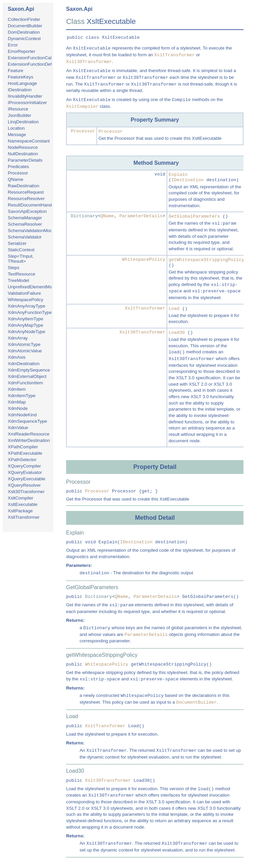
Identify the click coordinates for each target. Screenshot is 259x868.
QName (16, 179)
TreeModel (18, 280)
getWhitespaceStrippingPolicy (206, 260)
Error (13, 45)
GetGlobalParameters (194, 216)
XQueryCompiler (24, 466)
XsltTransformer (24, 517)
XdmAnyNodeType (26, 332)
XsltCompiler (21, 498)
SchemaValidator (25, 237)
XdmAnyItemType (25, 319)
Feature (16, 71)
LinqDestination (23, 122)
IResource (18, 109)
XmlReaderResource (29, 434)
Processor (18, 173)
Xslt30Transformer (26, 492)
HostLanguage (22, 83)
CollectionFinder (24, 19)
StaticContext (21, 250)
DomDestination (24, 32)
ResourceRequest (26, 192)
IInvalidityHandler (25, 96)
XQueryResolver (24, 485)
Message (17, 135)
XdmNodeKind (22, 415)
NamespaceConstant (29, 141)
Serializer (17, 243)
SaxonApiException (27, 211)
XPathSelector (22, 460)
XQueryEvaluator (25, 472)
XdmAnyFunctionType (30, 312)
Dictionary (84, 216)
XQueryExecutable (26, 479)
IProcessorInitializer (27, 103)
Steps (13, 268)
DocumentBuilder (25, 26)
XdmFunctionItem (25, 383)
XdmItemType (22, 396)
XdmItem (17, 389)
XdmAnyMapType (25, 325)
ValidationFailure (24, 293)
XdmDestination (24, 364)
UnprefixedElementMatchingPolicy (42, 287)
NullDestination (23, 154)
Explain (178, 175)
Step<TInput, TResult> (21, 259)
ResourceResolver (26, 199)
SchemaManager (25, 218)
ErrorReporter (21, 51)
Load (174, 309)
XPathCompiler (23, 447)
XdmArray (18, 338)
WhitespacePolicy (25, 300)
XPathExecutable (25, 453)
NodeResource (23, 147)
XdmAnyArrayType (26, 306)
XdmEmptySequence (29, 370)
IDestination (20, 90)
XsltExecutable (23, 504)
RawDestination (23, 186)
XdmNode (18, 408)
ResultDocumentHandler (32, 205)
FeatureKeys (21, 77)
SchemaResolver (25, 224)
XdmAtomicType (24, 344)
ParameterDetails (25, 160)
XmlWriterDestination (29, 440)
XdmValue (18, 428)
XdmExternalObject (27, 376)
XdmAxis (17, 357)
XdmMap (17, 402)
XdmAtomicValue (25, 351)
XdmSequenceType (27, 421)
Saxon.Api (21, 9)
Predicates (18, 167)
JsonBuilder (20, 115)
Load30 (177, 333)
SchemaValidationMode (31, 231)
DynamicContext (24, 39)
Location (16, 128)
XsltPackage (20, 511)
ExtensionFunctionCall (30, 58)
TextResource (22, 274)
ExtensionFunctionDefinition (36, 64)
